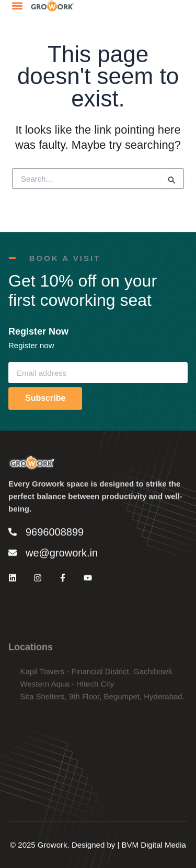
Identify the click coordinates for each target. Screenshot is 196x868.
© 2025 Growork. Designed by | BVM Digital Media (98, 845)
